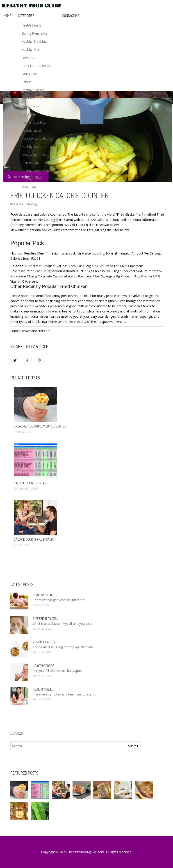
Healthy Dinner (32, 179)
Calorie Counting (33, 122)
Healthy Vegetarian (35, 171)
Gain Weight (30, 163)
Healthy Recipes (33, 90)
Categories (26, 16)
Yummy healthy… (45, 642)
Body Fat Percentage (37, 66)
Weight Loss (30, 106)
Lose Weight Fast (34, 155)
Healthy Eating (32, 147)
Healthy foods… (44, 666)
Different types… (46, 619)
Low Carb (28, 58)
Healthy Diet (30, 50)
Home (7, 16)
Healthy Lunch (32, 130)
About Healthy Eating (37, 138)
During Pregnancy (34, 33)
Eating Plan (30, 74)
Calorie (26, 82)
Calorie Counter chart (31, 483)
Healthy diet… (43, 689)
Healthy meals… (44, 595)
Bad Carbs (29, 114)
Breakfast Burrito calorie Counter (40, 426)
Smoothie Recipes (35, 98)
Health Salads (31, 25)
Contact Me (71, 16)
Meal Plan (29, 187)
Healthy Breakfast (34, 41)
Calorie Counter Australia (34, 539)
